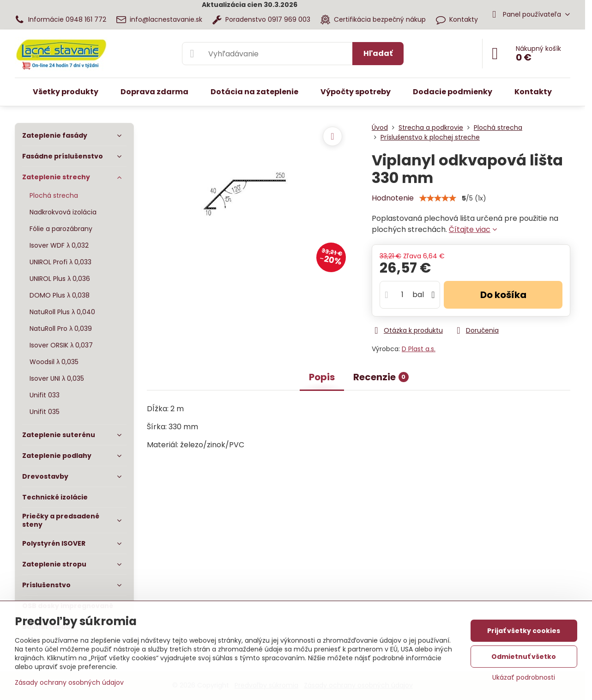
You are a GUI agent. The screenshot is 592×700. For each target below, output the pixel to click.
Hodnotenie (393, 198)
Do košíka (503, 295)
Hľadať (378, 53)
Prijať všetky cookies (524, 631)
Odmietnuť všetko (524, 657)
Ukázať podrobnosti (524, 678)
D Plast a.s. (419, 349)
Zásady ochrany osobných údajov (69, 682)
